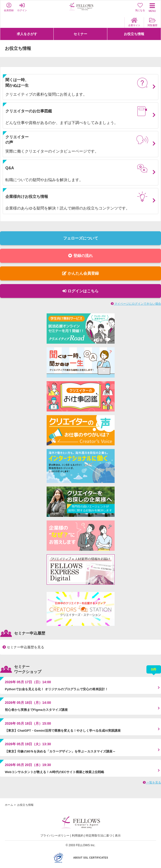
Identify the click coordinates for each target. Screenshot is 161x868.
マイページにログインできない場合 (136, 304)
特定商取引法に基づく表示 (103, 836)
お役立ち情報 (134, 34)
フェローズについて (81, 238)
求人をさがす (27, 34)
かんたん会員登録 (80, 273)
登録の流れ (80, 256)
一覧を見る (152, 783)
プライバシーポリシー (55, 836)
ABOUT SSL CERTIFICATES (91, 858)
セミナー (80, 34)
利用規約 (78, 836)
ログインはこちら (80, 291)
